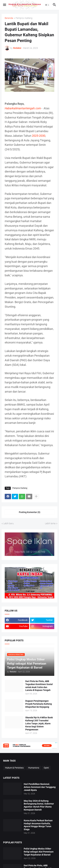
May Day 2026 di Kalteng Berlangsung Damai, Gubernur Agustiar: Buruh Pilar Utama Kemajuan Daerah (39, 805)
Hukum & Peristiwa (14, 768)
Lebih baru (9, 523)
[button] (4, 5)
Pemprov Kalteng (24, 18)
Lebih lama (50, 523)
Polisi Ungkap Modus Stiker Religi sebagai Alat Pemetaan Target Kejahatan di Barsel (39, 852)
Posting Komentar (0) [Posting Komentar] (30, 512)
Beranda (9, 18)
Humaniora (34, 768)
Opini (46, 768)
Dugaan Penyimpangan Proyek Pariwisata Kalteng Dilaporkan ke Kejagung (39, 704)
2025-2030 (39, 136)
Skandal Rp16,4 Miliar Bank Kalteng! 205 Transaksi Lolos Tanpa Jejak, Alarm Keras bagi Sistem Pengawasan (39, 724)
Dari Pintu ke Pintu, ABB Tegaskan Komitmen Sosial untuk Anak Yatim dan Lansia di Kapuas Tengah (39, 686)
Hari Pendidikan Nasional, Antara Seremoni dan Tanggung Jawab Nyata (40, 787)
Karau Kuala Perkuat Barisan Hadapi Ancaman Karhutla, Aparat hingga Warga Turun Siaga (38, 825)
